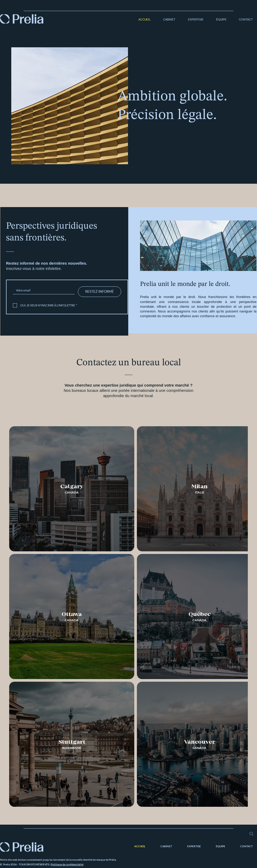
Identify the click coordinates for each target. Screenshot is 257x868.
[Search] (251, 834)
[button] (167, 20)
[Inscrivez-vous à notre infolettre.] (42, 290)
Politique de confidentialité (67, 864)
